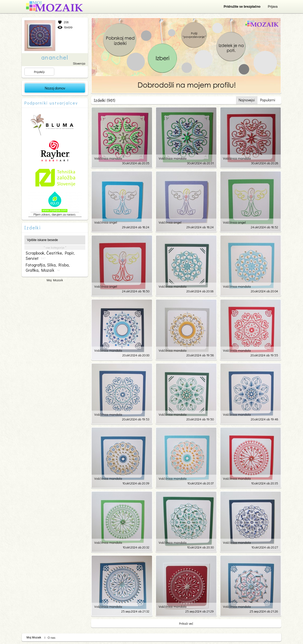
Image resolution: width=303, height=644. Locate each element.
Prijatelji (39, 72)
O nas (52, 638)
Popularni (268, 100)
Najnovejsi (247, 100)
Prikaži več (186, 623)
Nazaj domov (55, 88)
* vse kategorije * (55, 247)
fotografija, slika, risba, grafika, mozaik (48, 267)
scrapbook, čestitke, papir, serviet (50, 256)
